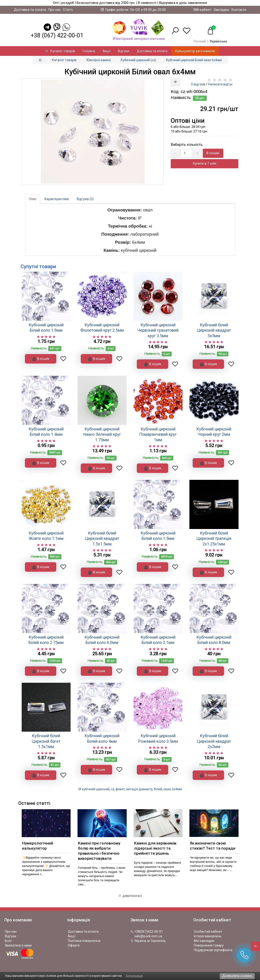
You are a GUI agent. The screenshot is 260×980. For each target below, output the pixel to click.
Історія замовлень (208, 936)
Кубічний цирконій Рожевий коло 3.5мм (158, 738)
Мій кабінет (203, 10)
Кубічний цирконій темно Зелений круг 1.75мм (102, 434)
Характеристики (57, 199)
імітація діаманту (139, 789)
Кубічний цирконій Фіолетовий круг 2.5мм (102, 328)
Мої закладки (204, 941)
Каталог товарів (60, 51)
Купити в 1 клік (205, 163)
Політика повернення (84, 941)
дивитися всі (130, 896)
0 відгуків (198, 84)
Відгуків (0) (85, 199)
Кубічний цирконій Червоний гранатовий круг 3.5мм (158, 330)
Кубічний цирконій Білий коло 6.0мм (102, 640)
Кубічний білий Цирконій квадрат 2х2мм (214, 741)
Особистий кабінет (208, 932)
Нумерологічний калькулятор (38, 846)
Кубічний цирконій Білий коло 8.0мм (214, 640)
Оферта (74, 945)
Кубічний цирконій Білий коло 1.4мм (46, 432)
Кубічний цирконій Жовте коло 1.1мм (46, 536)
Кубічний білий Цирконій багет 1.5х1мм (46, 741)
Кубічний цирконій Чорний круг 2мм (214, 432)
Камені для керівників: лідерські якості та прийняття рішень (156, 848)
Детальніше (134, 976)
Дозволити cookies (237, 976)
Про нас (54, 10)
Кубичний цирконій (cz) (138, 60)
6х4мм (177, 789)
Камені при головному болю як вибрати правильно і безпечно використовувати (99, 851)
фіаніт (120, 789)
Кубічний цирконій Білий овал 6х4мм (194, 60)
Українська (218, 41)
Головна (89, 51)
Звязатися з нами (18, 945)
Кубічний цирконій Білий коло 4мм (102, 738)
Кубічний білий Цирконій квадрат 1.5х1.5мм (102, 538)
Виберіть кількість (187, 145)
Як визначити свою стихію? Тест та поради (213, 846)
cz (112, 789)
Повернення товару (209, 945)
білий (158, 789)
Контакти (239, 10)
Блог (8, 941)
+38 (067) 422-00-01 (57, 35)
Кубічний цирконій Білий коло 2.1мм (158, 640)
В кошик (213, 153)
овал (167, 789)
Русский (200, 41)
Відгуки (124, 51)
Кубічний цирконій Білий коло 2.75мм (46, 640)
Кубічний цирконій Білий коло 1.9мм (46, 328)
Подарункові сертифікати (213, 950)
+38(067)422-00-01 (147, 932)
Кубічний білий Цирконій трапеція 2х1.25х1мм (214, 538)
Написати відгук (220, 84)
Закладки (221, 10)
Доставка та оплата (30, 10)
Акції (106, 51)
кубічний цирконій (96, 789)
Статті (68, 10)
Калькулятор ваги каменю (195, 51)
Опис (33, 199)
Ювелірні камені (99, 60)
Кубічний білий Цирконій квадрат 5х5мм (214, 330)
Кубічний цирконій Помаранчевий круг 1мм (158, 434)
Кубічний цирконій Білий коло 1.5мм (158, 536)
